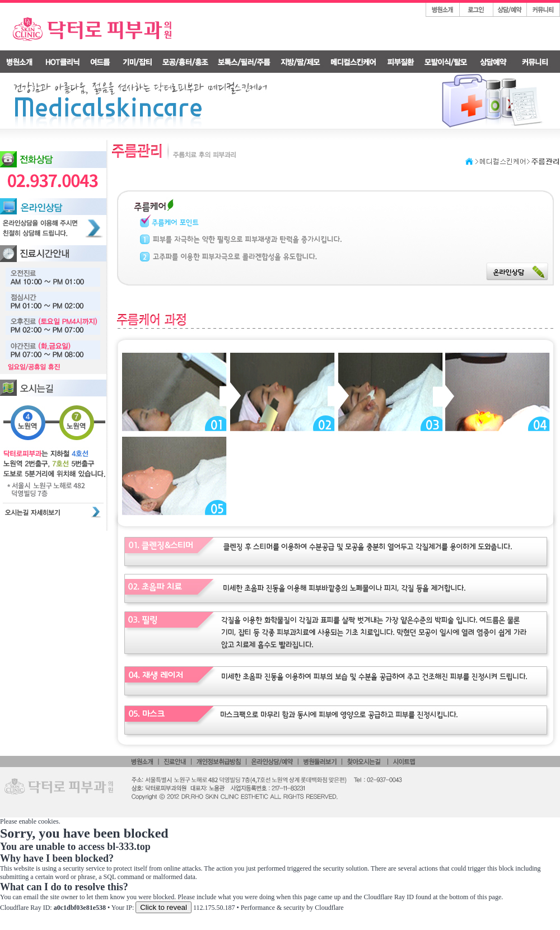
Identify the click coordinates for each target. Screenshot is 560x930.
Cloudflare (329, 908)
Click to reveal (164, 907)
